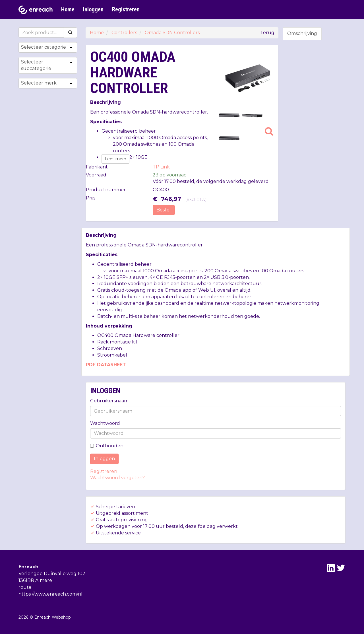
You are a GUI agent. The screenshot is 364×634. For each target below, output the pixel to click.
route (25, 587)
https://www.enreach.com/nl (50, 594)
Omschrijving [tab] (302, 33)
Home (68, 9)
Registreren (126, 9)
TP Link (161, 167)
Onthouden (107, 446)
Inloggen (93, 9)
